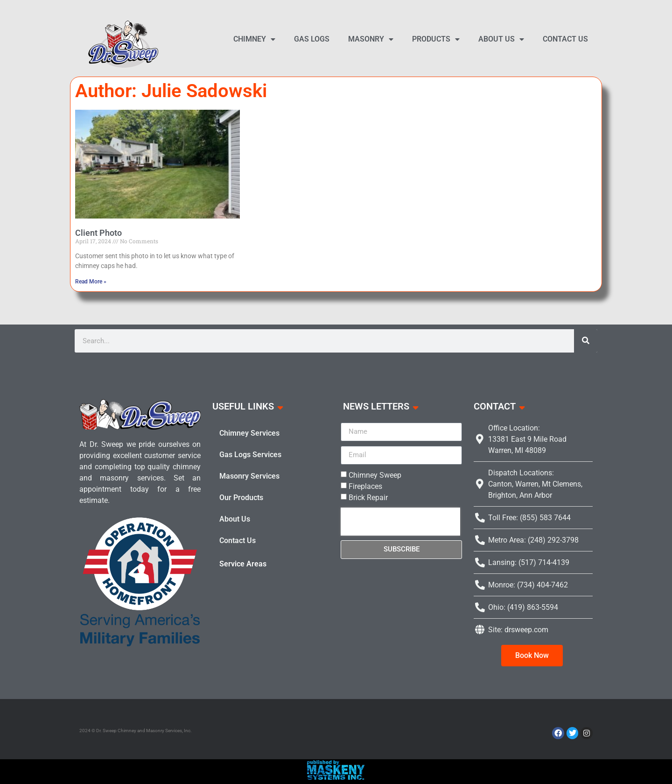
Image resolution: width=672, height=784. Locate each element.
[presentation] (400, 522)
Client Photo (98, 233)
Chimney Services (249, 433)
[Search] (586, 341)
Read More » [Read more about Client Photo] (91, 282)
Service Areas (243, 564)
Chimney (254, 39)
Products (436, 39)
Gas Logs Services (250, 455)
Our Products (241, 498)
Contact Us (565, 39)
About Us (501, 39)
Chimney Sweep (375, 475)
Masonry (371, 39)
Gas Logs (312, 39)
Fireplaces (365, 486)
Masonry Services (249, 476)
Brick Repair (368, 498)
